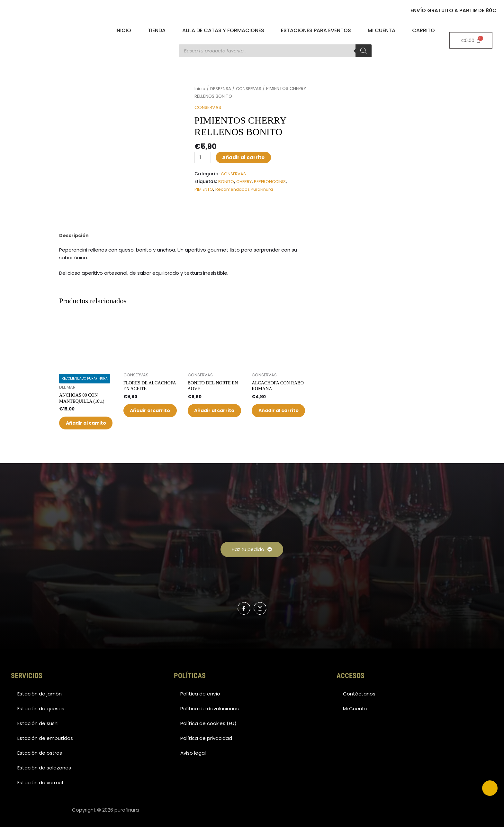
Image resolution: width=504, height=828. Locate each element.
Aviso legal (193, 754)
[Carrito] (471, 40)
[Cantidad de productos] (203, 157)
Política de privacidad (206, 739)
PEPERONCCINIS (272, 182)
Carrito (423, 30)
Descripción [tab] (75, 222)
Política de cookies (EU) (208, 725)
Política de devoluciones (210, 710)
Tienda (157, 30)
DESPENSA (221, 89)
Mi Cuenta (382, 30)
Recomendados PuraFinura (245, 189)
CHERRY (245, 182)
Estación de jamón (40, 695)
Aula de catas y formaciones (223, 30)
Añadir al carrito (244, 157)
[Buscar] (364, 51)
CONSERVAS (250, 89)
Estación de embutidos (45, 739)
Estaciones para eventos (316, 30)
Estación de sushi (38, 725)
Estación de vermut (41, 784)
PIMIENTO (204, 189)
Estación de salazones (44, 769)
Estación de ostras (40, 754)
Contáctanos (359, 695)
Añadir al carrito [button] (82, 417)
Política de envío (200, 695)
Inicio (123, 30)
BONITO (226, 182)
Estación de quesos (41, 710)
